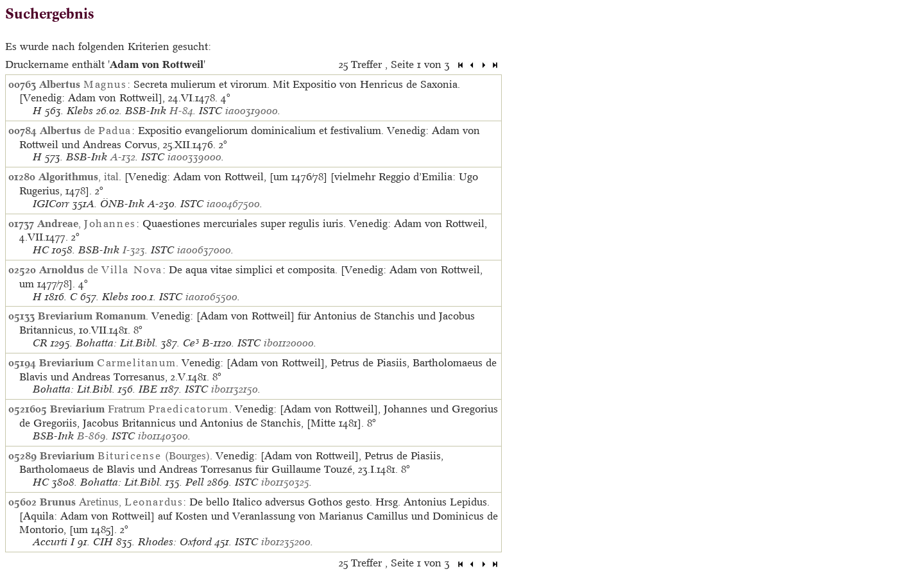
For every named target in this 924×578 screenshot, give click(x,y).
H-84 (181, 111)
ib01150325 (285, 482)
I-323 (134, 250)
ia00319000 (252, 111)
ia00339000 (194, 157)
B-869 (91, 436)
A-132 (123, 157)
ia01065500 (211, 297)
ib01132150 (235, 389)
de (86, 130)
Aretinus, (111, 502)
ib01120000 (289, 343)
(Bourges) (125, 455)
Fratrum (140, 409)
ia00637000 (204, 250)
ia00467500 (233, 204)
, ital (79, 176)
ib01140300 (163, 436)
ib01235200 (286, 542)
